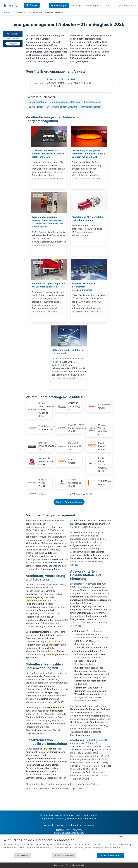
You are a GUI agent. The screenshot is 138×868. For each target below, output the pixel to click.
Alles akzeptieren (110, 856)
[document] (69, 845)
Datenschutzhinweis (75, 865)
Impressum (59, 865)
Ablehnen (23, 856)
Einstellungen (64, 856)
